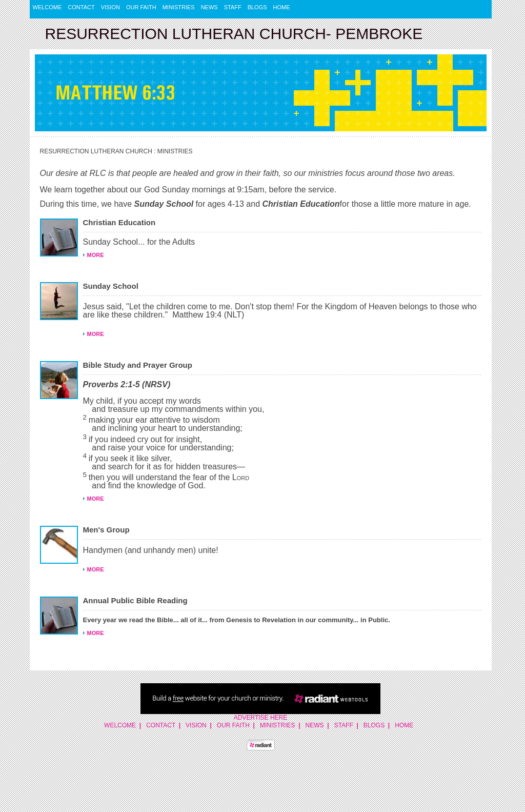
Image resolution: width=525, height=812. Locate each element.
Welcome (47, 7)
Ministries (179, 7)
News (209, 7)
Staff (233, 7)
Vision (110, 7)
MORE (96, 255)
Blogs (257, 7)
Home (282, 7)
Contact (81, 7)
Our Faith (141, 7)
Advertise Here (260, 718)
